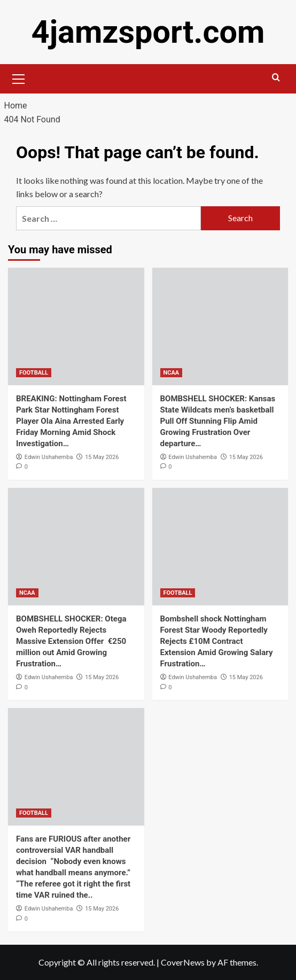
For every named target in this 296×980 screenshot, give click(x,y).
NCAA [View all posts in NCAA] (172, 372)
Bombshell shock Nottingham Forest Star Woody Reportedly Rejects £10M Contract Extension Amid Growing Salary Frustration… (217, 641)
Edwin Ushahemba (49, 457)
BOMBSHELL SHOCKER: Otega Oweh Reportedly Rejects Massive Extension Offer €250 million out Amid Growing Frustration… (71, 641)
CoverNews (183, 962)
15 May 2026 (102, 457)
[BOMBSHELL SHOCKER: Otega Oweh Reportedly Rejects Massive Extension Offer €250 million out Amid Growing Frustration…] (76, 547)
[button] (19, 77)
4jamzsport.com (148, 32)
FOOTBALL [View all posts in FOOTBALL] (34, 372)
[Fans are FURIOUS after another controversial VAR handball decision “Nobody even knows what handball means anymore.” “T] (76, 767)
